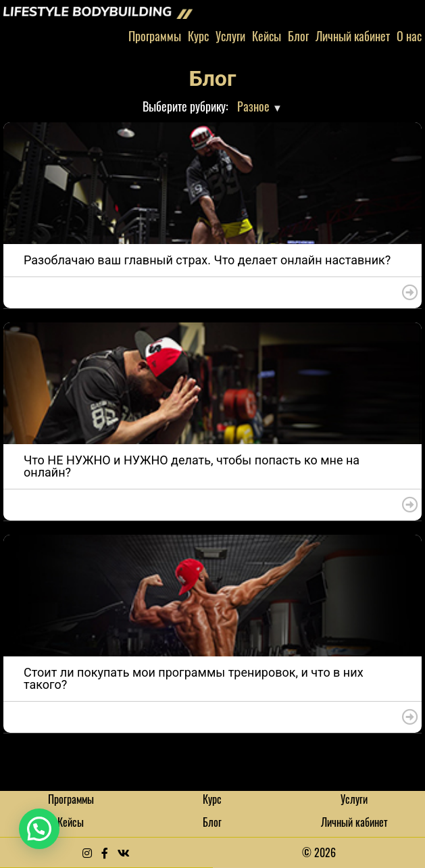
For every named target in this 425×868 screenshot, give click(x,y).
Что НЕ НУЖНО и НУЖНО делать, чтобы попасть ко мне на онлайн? (192, 466)
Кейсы (267, 36)
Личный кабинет (353, 36)
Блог (298, 36)
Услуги (230, 36)
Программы (155, 36)
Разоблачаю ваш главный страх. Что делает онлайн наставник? (207, 260)
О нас (409, 36)
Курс (198, 36)
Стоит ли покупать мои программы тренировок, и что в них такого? (194, 678)
